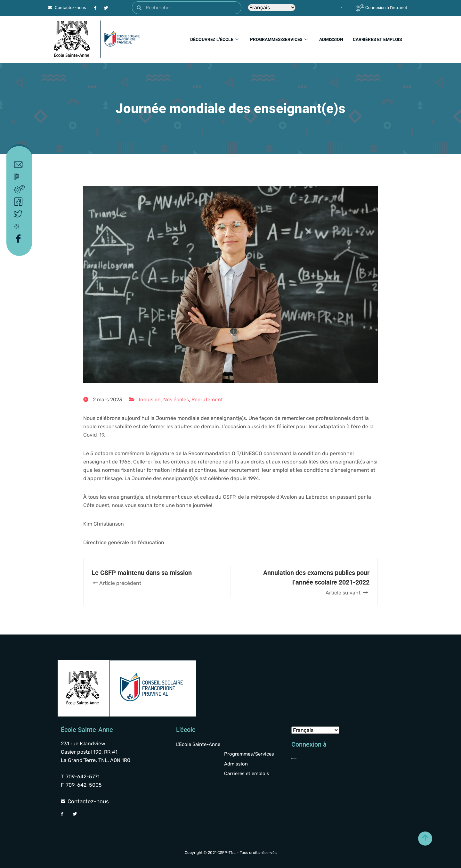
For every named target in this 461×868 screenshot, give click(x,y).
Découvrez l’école (215, 39)
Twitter (21, 214)
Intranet (21, 189)
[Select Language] (272, 8)
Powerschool (21, 177)
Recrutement (207, 400)
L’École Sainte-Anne (198, 744)
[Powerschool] (332, 8)
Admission (331, 39)
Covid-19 (21, 226)
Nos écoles (176, 400)
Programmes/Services (280, 39)
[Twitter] (106, 8)
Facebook (21, 202)
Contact (21, 165)
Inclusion (150, 400)
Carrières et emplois (377, 39)
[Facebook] (95, 8)
